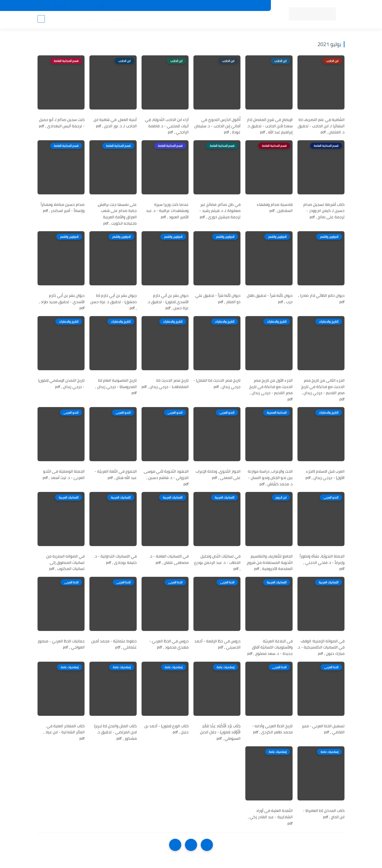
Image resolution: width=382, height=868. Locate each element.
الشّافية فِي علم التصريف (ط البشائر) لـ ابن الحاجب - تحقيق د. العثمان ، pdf (321, 126)
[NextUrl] (175, 845)
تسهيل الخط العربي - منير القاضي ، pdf (323, 729)
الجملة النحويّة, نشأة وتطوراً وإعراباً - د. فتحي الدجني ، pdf (322, 563)
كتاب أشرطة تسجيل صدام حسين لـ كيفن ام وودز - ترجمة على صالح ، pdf (324, 211)
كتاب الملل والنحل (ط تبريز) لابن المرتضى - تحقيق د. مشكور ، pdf (115, 732)
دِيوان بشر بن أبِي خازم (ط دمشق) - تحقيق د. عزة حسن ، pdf (114, 302)
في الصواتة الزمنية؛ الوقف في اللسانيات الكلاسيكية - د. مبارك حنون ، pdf (321, 647)
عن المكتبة (167, 6)
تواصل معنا (145, 6)
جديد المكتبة (256, 6)
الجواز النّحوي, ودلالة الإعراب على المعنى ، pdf (218, 474)
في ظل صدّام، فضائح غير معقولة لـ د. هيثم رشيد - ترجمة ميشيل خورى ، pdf (220, 211)
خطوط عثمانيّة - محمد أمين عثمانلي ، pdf (114, 644)
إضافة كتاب (124, 6)
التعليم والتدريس (113, 20)
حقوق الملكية (190, 6)
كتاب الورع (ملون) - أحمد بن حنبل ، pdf (167, 729)
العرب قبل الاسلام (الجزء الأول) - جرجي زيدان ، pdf (325, 474)
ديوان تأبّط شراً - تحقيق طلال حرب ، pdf (270, 299)
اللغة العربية (163, 20)
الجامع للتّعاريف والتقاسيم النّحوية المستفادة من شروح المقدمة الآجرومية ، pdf (270, 563)
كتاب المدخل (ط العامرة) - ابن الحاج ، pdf (324, 814)
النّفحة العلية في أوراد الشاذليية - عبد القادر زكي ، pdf (270, 817)
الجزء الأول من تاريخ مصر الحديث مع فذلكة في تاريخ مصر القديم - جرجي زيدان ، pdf (271, 390)
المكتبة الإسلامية (192, 20)
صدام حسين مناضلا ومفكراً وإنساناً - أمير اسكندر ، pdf (63, 208)
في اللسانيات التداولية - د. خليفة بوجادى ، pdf (115, 559)
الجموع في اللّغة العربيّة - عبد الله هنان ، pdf (116, 474)
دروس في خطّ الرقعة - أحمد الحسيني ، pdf (217, 644)
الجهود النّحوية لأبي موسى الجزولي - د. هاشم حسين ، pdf (166, 478)
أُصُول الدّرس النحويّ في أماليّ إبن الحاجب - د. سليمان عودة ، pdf (217, 126)
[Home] (191, 845)
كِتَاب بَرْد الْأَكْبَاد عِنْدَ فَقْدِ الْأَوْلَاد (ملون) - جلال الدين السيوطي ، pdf (220, 732)
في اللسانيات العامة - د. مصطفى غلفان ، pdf (169, 559)
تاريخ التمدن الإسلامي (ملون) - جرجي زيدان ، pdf (61, 384)
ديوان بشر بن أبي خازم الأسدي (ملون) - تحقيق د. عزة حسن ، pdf (168, 302)
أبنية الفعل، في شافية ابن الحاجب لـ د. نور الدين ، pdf (115, 123)
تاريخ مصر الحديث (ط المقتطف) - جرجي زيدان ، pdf (165, 384)
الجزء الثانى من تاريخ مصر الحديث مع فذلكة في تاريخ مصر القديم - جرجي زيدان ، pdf (323, 390)
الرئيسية (264, 20)
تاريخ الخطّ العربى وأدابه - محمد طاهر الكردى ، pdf (272, 729)
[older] (207, 845)
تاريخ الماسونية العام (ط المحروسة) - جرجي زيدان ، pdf (116, 387)
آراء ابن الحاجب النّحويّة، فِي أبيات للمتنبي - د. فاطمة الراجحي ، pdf (167, 126)
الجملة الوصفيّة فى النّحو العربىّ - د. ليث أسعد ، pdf (64, 474)
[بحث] (41, 20)
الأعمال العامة (84, 20)
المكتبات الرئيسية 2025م (224, 6)
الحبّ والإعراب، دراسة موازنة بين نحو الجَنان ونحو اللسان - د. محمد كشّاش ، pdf (270, 478)
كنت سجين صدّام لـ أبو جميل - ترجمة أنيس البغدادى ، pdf (62, 123)
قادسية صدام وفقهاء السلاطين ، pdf (275, 208)
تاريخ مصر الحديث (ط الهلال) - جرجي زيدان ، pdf (217, 384)
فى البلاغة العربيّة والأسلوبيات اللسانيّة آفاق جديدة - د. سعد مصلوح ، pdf (270, 647)
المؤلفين (218, 20)
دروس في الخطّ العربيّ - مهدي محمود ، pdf (169, 644)
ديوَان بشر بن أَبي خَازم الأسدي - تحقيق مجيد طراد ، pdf (62, 302)
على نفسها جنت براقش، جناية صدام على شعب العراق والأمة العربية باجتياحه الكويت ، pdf (117, 214)
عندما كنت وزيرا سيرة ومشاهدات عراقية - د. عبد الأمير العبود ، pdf (167, 211)
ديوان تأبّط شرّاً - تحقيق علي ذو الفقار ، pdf (218, 299)
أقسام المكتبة (242, 20)
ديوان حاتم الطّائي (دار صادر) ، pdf (321, 299)
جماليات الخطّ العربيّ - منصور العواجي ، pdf (61, 644)
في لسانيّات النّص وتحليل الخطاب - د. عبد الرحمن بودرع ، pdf (217, 563)
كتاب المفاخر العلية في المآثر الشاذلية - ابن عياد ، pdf (64, 732)
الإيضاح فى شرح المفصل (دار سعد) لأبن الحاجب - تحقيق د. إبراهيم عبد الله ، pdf (270, 126)
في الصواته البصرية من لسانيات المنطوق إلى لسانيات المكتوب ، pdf (65, 563)
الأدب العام (140, 20)
